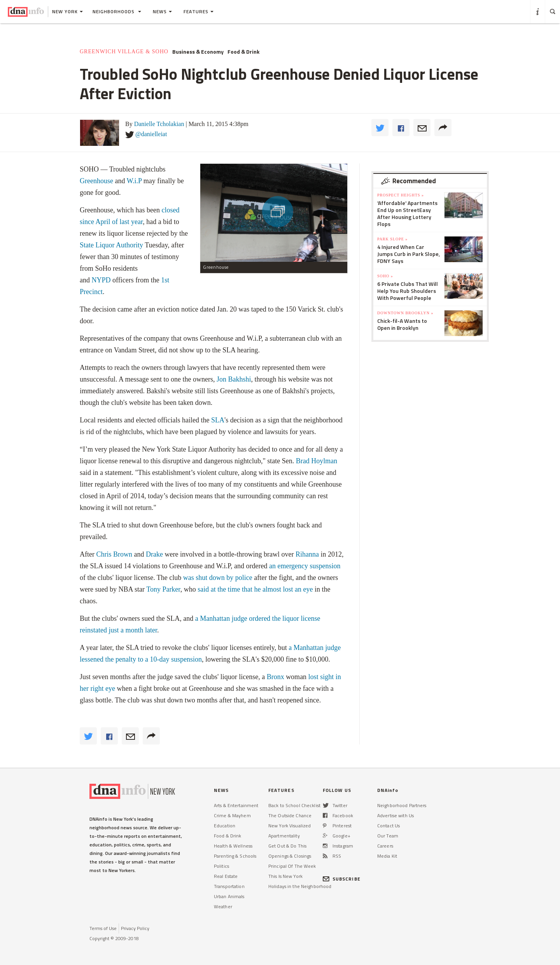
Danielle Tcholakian (159, 124)
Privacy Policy (135, 928)
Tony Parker (163, 589)
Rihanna (307, 554)
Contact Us (388, 826)
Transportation (229, 886)
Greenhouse (96, 181)
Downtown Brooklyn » (405, 313)
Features (199, 11)
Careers (385, 846)
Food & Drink (243, 52)
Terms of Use (103, 928)
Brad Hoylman (317, 461)
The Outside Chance (290, 815)
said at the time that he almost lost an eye (255, 589)
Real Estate (226, 876)
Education (225, 826)
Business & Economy (198, 52)
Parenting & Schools (235, 856)
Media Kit (387, 856)
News (162, 11)
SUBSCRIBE (342, 879)
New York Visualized (290, 826)
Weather (223, 906)
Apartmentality (284, 836)
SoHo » (385, 276)
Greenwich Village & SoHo (124, 52)
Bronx (276, 677)
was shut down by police (218, 578)
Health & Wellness (233, 846)
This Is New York (285, 876)
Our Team (388, 836)
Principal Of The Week (292, 866)
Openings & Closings (290, 856)
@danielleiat (151, 134)
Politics (221, 866)
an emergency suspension (305, 566)
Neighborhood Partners (402, 805)
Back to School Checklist (294, 805)
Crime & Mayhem (232, 815)
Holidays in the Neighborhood (300, 886)
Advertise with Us (395, 815)
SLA (218, 420)
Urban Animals (229, 896)
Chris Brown (114, 554)
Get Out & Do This (287, 846)
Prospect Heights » (401, 195)
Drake (154, 554)
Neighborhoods (117, 11)
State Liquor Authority (111, 245)
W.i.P (134, 181)
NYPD (101, 280)
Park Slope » (392, 239)
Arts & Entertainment (236, 805)
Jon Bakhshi (234, 379)
